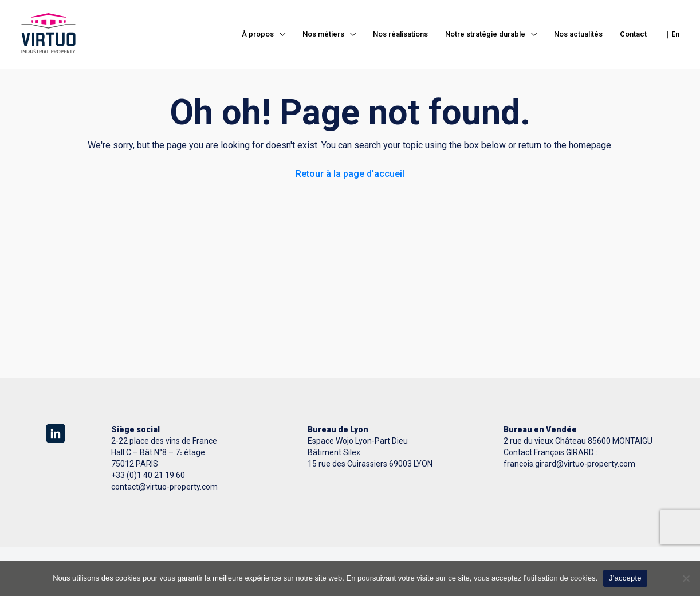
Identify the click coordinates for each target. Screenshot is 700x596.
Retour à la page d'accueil (350, 174)
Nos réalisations (400, 34)
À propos (258, 34)
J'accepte (625, 578)
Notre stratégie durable (485, 34)
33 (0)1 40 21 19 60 (150, 475)
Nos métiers (323, 34)
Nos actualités (578, 34)
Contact (633, 34)
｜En (672, 34)
